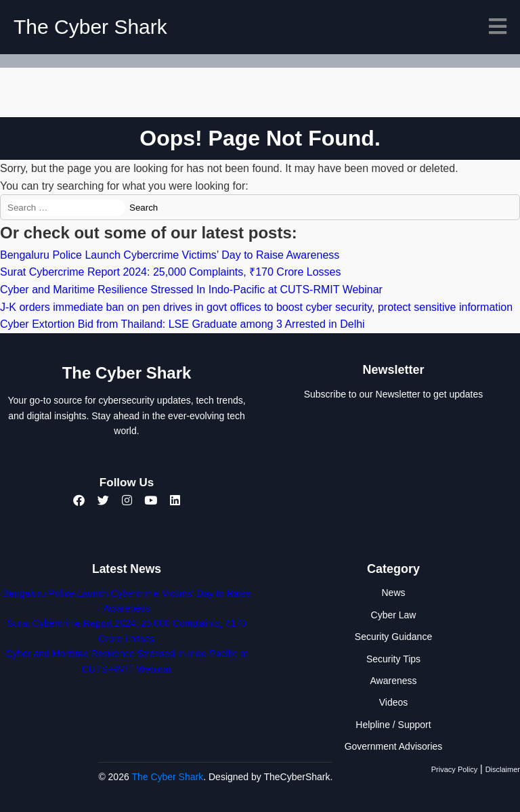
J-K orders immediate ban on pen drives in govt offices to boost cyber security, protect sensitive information (256, 307)
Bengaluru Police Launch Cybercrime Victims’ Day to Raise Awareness (170, 255)
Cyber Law (394, 615)
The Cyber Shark (90, 27)
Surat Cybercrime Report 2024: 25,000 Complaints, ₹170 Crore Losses (170, 272)
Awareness (393, 681)
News (393, 593)
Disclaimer (503, 769)
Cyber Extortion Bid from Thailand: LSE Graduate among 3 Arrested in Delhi (182, 324)
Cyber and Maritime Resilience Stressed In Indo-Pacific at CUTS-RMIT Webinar (191, 290)
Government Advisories (394, 746)
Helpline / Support (393, 725)
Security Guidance (393, 637)
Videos (394, 702)
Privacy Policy (454, 769)
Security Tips (393, 659)
